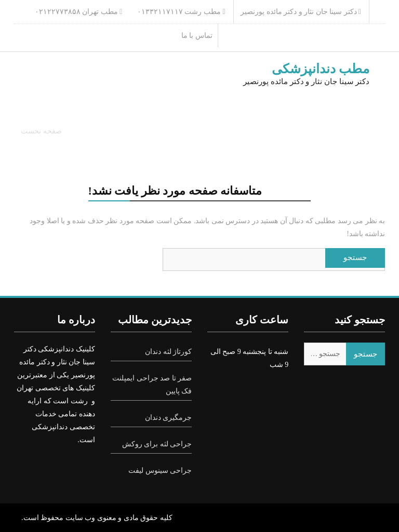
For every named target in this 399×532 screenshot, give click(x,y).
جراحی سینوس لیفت (160, 470)
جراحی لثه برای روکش (157, 444)
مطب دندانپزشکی (321, 69)
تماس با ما (197, 36)
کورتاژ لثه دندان (168, 352)
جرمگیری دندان (169, 418)
